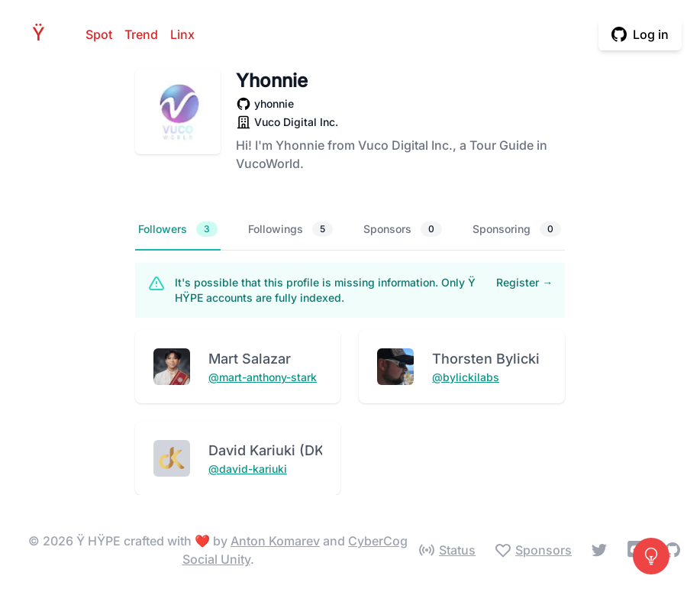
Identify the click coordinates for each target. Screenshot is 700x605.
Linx (182, 34)
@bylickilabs (466, 377)
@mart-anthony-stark (263, 377)
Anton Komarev (275, 541)
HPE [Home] (43, 34)
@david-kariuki (248, 469)
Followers (178, 229)
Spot (99, 34)
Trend (141, 34)
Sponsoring (517, 229)
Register (524, 282)
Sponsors (403, 229)
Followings (290, 229)
